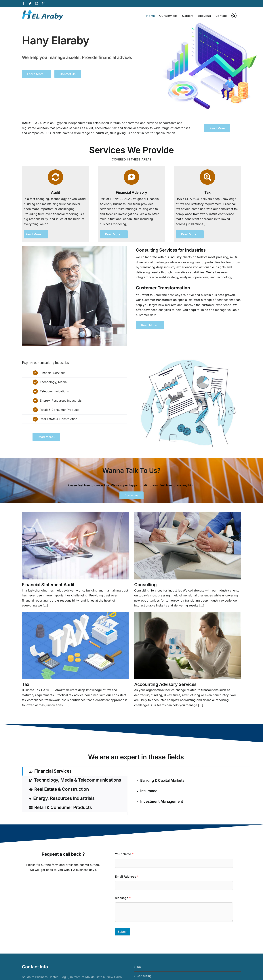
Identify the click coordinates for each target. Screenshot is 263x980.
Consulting (145, 585)
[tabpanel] (189, 791)
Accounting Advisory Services (165, 684)
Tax (26, 684)
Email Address (127, 876)
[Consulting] (188, 546)
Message (123, 898)
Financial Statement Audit (48, 585)
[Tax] (75, 645)
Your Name (124, 854)
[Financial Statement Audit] (75, 546)
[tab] (75, 771)
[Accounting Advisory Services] (188, 645)
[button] (234, 15)
